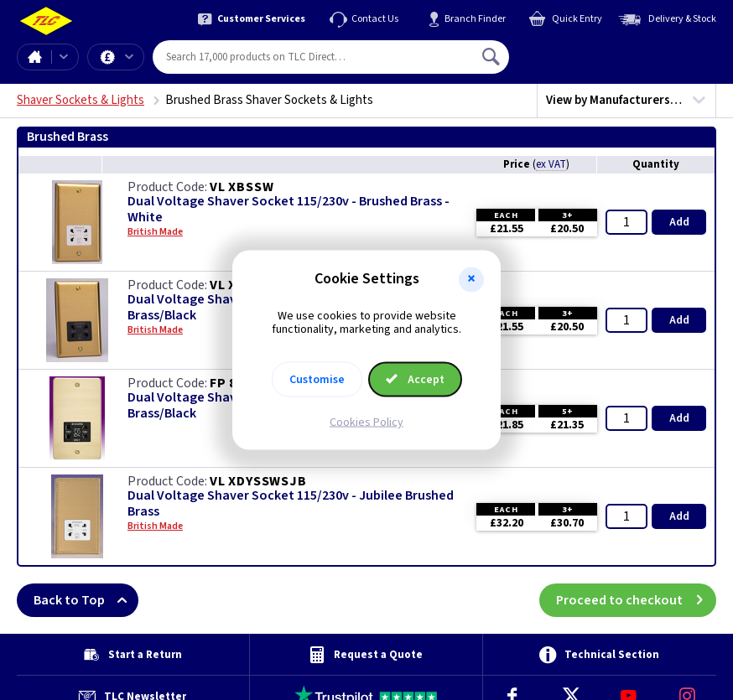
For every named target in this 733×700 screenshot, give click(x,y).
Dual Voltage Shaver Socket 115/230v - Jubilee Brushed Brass (291, 504)
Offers (129, 57)
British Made (155, 232)
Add (679, 222)
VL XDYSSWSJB (258, 481)
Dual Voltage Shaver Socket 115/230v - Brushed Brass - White (289, 210)
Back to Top (86, 600)
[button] (471, 279)
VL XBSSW (242, 187)
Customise (317, 380)
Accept (415, 380)
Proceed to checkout (636, 600)
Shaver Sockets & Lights (81, 100)
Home (34, 57)
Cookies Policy (366, 423)
